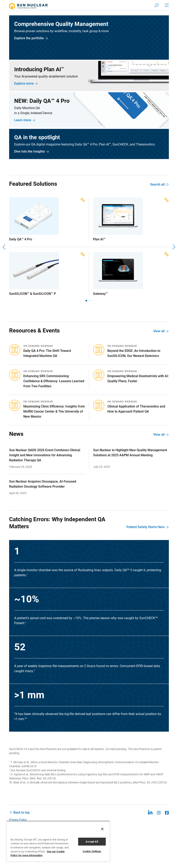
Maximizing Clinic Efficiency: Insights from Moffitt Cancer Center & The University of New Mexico (54, 412)
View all (159, 332)
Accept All (92, 842)
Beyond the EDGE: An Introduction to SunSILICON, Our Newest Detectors (134, 354)
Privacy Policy (18, 820)
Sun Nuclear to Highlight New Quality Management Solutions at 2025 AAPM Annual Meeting (130, 453)
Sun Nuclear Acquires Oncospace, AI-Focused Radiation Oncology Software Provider (43, 484)
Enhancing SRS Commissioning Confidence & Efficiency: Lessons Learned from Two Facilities (54, 381)
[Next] (173, 247)
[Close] (102, 829)
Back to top (22, 813)
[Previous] (5, 247)
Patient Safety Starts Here (146, 527)
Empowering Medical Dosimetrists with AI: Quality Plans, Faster (138, 379)
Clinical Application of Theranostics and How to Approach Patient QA (136, 409)
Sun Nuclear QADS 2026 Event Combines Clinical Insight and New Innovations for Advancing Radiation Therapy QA (45, 456)
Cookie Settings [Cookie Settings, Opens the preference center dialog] (92, 851)
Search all (157, 185)
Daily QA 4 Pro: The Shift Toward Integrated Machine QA (47, 354)
